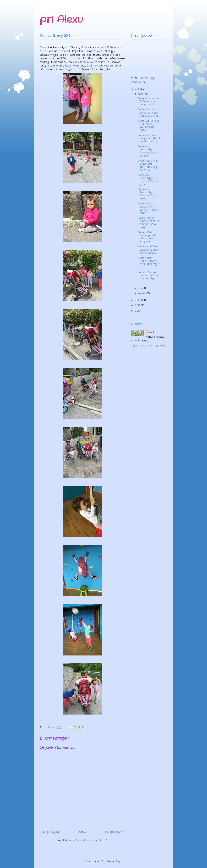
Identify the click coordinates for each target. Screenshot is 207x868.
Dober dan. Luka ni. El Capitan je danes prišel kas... (149, 102)
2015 (138, 300)
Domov (82, 832)
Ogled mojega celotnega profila (149, 346)
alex (151, 332)
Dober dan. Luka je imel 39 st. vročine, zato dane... (148, 126)
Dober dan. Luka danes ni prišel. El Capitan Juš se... (149, 138)
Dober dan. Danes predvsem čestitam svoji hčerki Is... (148, 166)
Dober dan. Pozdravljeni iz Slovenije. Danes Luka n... (148, 151)
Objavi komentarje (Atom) (92, 841)
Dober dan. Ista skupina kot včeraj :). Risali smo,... (147, 208)
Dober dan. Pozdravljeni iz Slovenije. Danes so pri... (148, 194)
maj (141, 94)
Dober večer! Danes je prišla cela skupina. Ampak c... (147, 237)
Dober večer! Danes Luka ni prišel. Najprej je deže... (148, 263)
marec (142, 294)
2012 (138, 306)
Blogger (119, 861)
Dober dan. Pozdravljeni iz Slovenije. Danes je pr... (148, 180)
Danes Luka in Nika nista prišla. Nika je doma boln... (148, 223)
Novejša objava (51, 832)
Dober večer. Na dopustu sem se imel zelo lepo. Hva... (148, 277)
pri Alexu (61, 20)
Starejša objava (114, 832)
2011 (138, 311)
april (141, 288)
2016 (138, 89)
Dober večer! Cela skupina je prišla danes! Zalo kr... (148, 250)
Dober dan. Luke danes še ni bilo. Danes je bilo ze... (148, 113)
